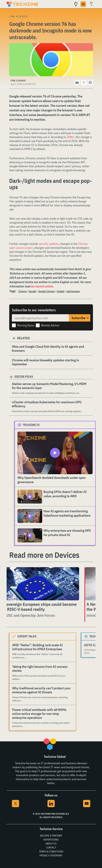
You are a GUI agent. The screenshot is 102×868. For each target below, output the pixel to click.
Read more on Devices (44, 555)
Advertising (51, 839)
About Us (51, 843)
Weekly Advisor (50, 325)
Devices (23, 16)
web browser (73, 291)
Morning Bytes (26, 325)
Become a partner (51, 836)
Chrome (22, 291)
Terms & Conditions (51, 851)
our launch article (42, 286)
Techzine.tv (31, 425)
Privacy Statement (51, 855)
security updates (49, 244)
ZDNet (70, 137)
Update (61, 291)
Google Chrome (46, 291)
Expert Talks (27, 636)
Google (32, 291)
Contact (51, 847)
